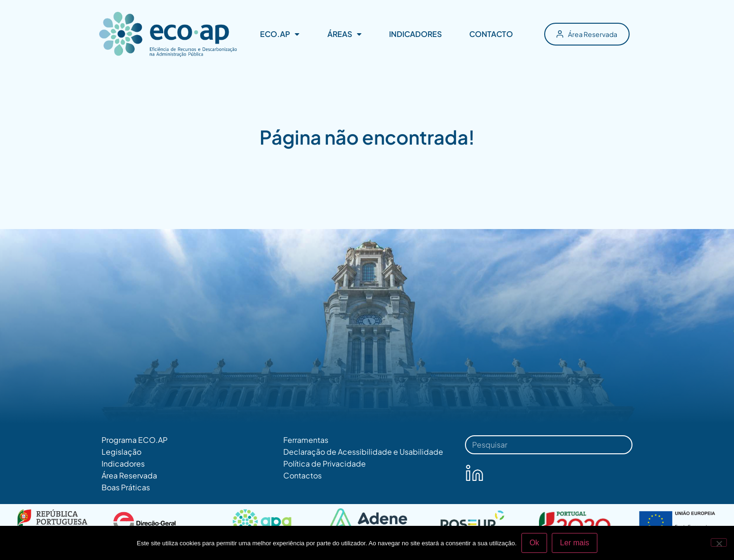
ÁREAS (344, 34)
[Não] (719, 542)
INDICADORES (415, 34)
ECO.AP (280, 34)
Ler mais (574, 543)
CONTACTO (491, 34)
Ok (534, 543)
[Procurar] (619, 445)
